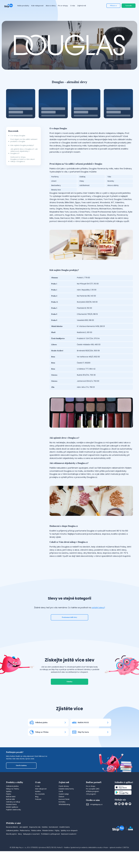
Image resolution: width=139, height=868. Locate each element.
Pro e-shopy (91, 786)
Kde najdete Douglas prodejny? (22, 145)
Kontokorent (54, 827)
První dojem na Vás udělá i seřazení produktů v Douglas (24, 140)
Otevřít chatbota (21, 766)
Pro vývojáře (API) (93, 789)
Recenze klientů (12, 827)
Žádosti (61, 797)
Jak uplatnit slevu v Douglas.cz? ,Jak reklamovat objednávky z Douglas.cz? (24, 151)
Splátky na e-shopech (69, 831)
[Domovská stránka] (9, 6)
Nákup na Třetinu (13, 789)
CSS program (91, 794)
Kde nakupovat (41, 789)
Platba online (36, 831)
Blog (37, 797)
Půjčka (9, 794)
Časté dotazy (64, 786)
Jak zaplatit (24, 827)
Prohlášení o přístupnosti (50, 834)
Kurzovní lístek (64, 799)
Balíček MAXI (11, 797)
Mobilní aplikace (12, 807)
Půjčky (57, 831)
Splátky (9, 791)
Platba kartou (25, 831)
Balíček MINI (10, 799)
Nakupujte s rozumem (31, 834)
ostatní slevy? (98, 608)
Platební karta (11, 804)
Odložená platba (12, 786)
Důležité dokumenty (66, 789)
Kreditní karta (65, 827)
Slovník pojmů (11, 834)
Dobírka (45, 827)
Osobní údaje (64, 794)
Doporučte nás (35, 827)
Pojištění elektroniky (14, 810)
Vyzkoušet (129, 6)
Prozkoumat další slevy (70, 617)
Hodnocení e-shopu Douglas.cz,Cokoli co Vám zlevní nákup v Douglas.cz (23, 159)
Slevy (20, 834)
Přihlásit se (113, 6)
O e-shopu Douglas (18, 136)
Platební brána (48, 831)
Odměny (69, 682)
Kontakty (62, 802)
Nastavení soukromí (69, 834)
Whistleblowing (64, 804)
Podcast (38, 799)
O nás (37, 786)
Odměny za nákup (13, 802)
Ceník (61, 791)
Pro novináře (40, 794)
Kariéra (38, 791)
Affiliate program (92, 791)
